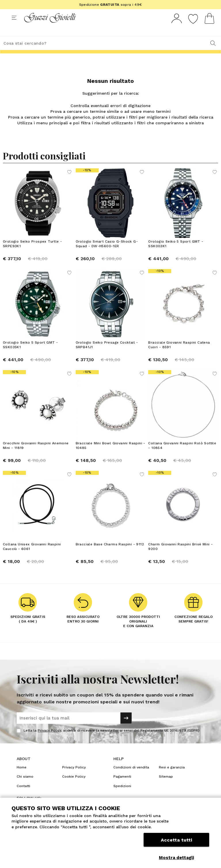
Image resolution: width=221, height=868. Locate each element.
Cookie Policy (74, 787)
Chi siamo (25, 787)
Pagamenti (122, 787)
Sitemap (166, 787)
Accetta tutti (176, 844)
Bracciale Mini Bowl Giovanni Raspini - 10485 (110, 456)
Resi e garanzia (172, 778)
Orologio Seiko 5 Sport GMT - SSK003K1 (176, 254)
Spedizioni (122, 797)
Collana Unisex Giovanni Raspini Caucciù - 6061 (32, 557)
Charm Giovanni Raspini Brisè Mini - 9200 (180, 557)
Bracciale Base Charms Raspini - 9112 (110, 555)
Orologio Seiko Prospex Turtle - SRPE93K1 (32, 254)
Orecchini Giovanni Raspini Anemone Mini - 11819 (36, 456)
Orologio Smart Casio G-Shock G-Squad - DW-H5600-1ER (107, 254)
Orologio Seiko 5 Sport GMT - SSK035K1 (30, 355)
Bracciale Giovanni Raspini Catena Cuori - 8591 (179, 355)
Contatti (23, 797)
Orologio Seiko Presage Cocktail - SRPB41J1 (107, 355)
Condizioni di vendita (131, 778)
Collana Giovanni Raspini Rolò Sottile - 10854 (182, 456)
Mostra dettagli (176, 858)
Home (22, 778)
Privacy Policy (49, 741)
